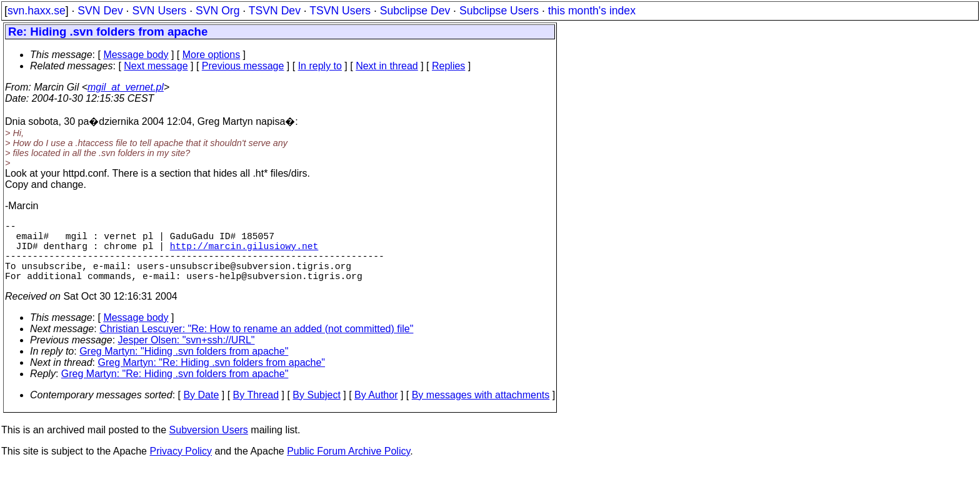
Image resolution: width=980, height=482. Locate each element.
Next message (156, 66)
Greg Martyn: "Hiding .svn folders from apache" (184, 366)
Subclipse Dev (415, 11)
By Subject (316, 410)
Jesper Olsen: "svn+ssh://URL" (187, 355)
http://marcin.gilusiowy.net (244, 253)
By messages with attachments (481, 410)
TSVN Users (340, 11)
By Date (201, 410)
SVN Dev (100, 11)
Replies (448, 66)
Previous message (243, 66)
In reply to (320, 66)
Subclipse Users (499, 11)
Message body (136, 55)
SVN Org (217, 11)
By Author (376, 410)
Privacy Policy (181, 466)
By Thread (256, 410)
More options (212, 55)
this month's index (592, 11)
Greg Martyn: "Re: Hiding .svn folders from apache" (212, 377)
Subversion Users (209, 445)
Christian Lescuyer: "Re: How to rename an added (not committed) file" (256, 344)
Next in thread (387, 66)
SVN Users (159, 11)
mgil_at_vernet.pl (126, 87)
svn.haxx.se (37, 11)
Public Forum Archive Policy (348, 466)
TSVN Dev (275, 11)
